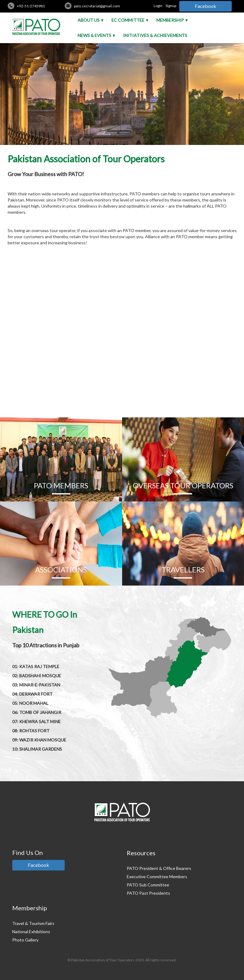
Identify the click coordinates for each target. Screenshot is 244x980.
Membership (170, 20)
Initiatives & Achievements (155, 35)
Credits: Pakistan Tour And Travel (122, 965)
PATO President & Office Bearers (159, 868)
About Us (89, 20)
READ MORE (122, 402)
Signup (171, 6)
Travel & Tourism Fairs (33, 923)
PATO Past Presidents (148, 893)
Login (158, 6)
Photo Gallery (25, 940)
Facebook (206, 6)
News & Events (94, 35)
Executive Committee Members (157, 876)
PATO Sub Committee (148, 885)
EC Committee (128, 20)
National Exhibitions (31, 932)
